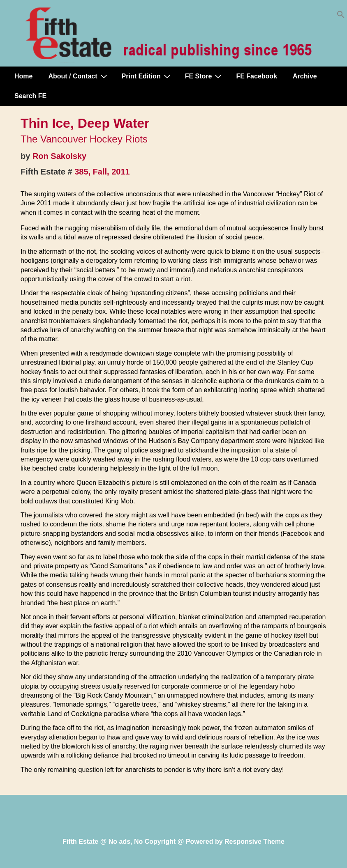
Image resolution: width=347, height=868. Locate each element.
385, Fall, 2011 (102, 172)
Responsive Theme (254, 842)
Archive (305, 76)
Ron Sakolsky (59, 156)
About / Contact (79, 76)
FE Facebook (257, 76)
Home (23, 76)
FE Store (205, 76)
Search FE (30, 96)
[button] (341, 16)
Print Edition (147, 76)
